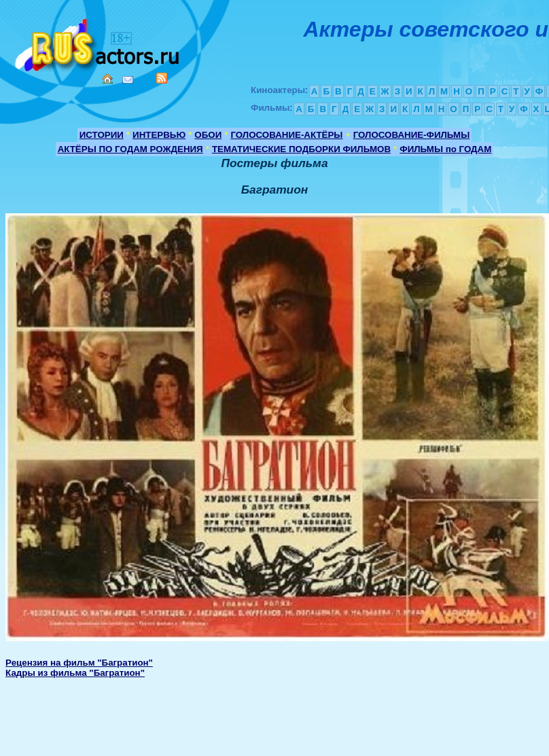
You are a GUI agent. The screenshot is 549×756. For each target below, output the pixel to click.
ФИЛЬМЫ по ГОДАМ (445, 149)
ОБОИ (208, 135)
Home (107, 79)
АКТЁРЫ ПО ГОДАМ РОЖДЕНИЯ (130, 149)
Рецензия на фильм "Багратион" (79, 663)
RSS (162, 78)
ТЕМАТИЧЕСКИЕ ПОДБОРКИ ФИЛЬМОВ (301, 149)
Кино (99, 42)
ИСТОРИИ (102, 135)
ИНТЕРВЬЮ (159, 135)
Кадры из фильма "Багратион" (75, 673)
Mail (128, 80)
